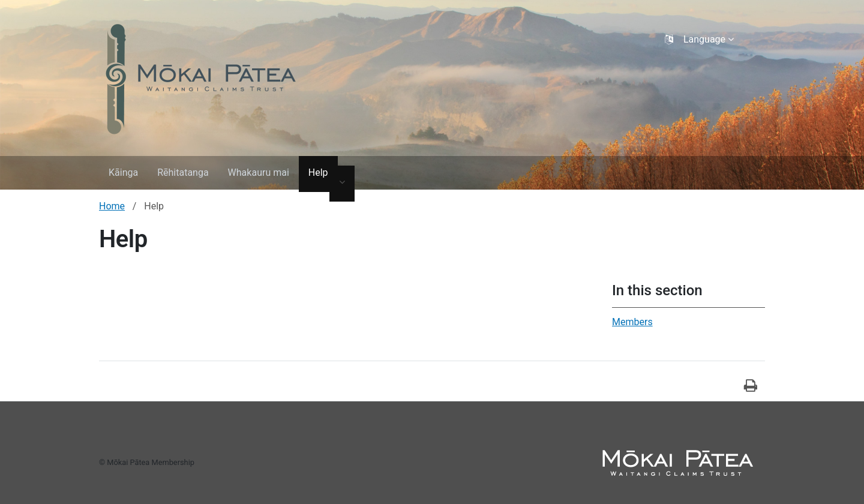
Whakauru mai (259, 172)
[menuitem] (123, 174)
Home (112, 206)
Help (318, 172)
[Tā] (751, 386)
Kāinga (123, 172)
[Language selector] (700, 40)
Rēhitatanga (183, 172)
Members (632, 322)
